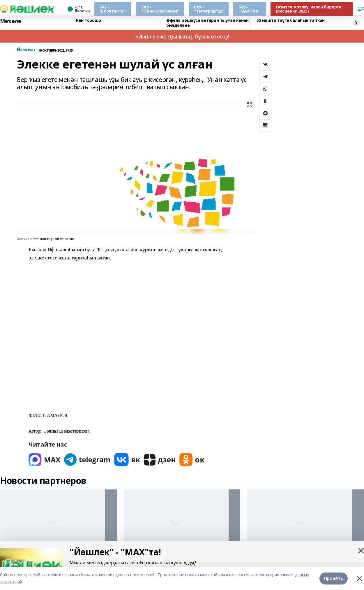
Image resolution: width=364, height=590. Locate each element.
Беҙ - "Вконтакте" (112, 9)
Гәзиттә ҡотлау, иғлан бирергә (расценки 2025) (309, 9)
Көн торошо (89, 21)
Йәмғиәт (26, 50)
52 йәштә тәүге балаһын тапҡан (291, 21)
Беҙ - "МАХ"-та (248, 9)
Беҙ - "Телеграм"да (209, 9)
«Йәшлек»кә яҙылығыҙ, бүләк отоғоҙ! (182, 36)
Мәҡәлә (10, 21)
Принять (334, 578)
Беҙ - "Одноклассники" (160, 9)
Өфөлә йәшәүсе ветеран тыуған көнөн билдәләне (207, 23)
